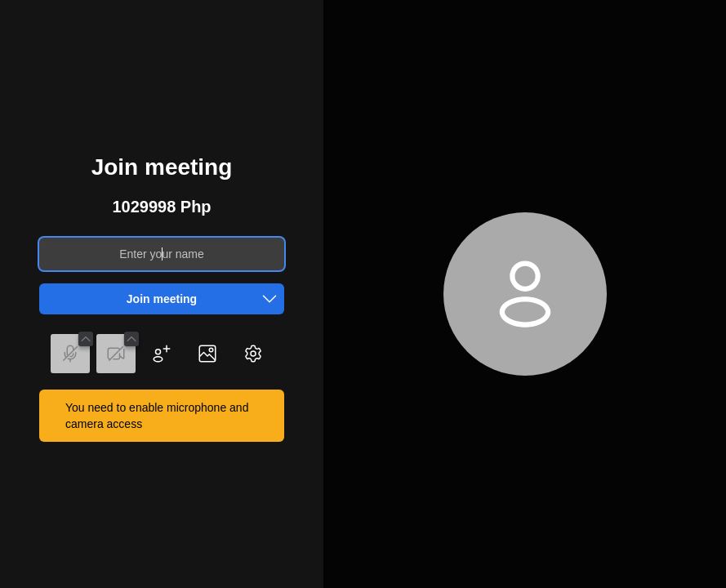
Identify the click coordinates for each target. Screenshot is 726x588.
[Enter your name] (162, 254)
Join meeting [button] (205, 299)
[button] (269, 299)
